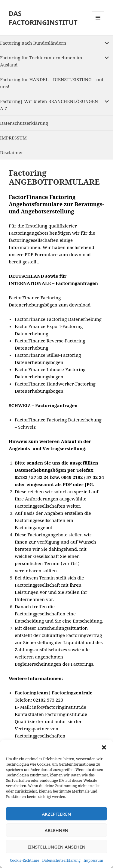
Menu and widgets (98, 24)
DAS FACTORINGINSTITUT (43, 18)
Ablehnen (57, 830)
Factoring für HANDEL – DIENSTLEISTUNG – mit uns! (52, 83)
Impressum (93, 860)
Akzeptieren (57, 814)
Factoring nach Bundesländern (33, 43)
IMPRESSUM (13, 138)
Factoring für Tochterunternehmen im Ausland (41, 61)
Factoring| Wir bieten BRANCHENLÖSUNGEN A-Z (49, 105)
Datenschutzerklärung (61, 860)
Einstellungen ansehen (56, 847)
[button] (104, 747)
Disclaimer (12, 152)
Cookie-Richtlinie (24, 860)
